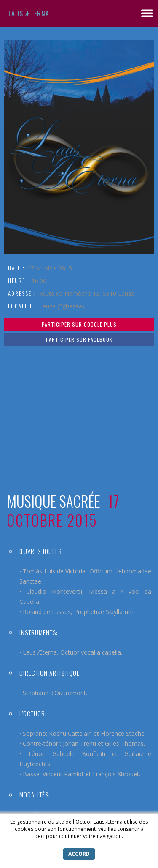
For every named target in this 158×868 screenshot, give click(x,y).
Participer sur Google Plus (79, 324)
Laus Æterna (29, 14)
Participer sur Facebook (79, 340)
